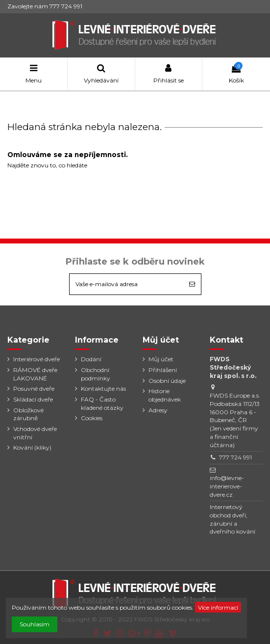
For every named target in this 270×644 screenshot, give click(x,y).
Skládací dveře (33, 399)
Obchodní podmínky (96, 374)
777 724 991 (235, 457)
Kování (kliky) (32, 447)
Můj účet (161, 359)
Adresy (158, 410)
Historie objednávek (165, 395)
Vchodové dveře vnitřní (35, 433)
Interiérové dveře (37, 359)
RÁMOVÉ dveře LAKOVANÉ (35, 374)
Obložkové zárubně (28, 414)
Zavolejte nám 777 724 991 (45, 6)
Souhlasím (35, 624)
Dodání (91, 359)
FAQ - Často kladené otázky (102, 403)
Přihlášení (163, 370)
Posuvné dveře (34, 389)
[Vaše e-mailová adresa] (126, 284)
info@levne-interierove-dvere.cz (227, 486)
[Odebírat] (192, 284)
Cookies (92, 418)
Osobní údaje (167, 381)
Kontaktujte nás (103, 389)
